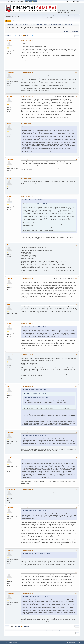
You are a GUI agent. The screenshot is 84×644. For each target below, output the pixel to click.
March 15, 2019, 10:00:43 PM (27, 572)
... (18, 36)
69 (31, 36)
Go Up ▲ (78, 642)
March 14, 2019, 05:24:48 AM (27, 245)
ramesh (9, 304)
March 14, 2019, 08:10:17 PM (27, 432)
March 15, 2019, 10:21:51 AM (27, 507)
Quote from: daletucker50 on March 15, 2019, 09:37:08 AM (36, 554)
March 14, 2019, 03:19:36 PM (27, 354)
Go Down (8, 36)
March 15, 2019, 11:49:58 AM (27, 550)
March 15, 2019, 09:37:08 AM (27, 489)
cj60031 (9, 179)
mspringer (10, 550)
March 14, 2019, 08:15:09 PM (27, 457)
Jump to (57, 633)
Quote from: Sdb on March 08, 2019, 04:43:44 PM (34, 389)
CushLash (10, 354)
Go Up (7, 626)
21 (26, 36)
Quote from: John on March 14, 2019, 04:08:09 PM (35, 460)
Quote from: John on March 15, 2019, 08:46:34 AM (35, 510)
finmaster (10, 278)
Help (67, 642)
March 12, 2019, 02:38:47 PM (27, 41)
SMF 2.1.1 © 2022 (8, 642)
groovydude (10, 72)
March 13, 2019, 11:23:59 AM (27, 179)
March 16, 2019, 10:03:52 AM (27, 593)
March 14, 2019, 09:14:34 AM (27, 304)
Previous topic (68, 31)
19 (22, 36)
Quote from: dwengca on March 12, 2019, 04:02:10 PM (36, 200)
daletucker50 (11, 489)
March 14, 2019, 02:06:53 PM (27, 324)
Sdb (8, 386)
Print (77, 36)
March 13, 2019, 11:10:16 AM (27, 159)
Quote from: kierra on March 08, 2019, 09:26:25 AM (36, 394)
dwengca (9, 41)
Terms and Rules (72, 642)
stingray (9, 96)
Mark (8, 245)
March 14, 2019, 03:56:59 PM (27, 386)
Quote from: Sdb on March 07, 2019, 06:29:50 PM (36, 397)
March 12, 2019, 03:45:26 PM (27, 96)
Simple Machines (15, 642)
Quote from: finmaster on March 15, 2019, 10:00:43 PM (36, 597)
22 (28, 36)
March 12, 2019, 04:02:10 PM (27, 124)
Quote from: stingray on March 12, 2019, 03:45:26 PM (35, 127)
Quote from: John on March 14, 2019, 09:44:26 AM (35, 327)
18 (20, 36)
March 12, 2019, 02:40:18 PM (27, 72)
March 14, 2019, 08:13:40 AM (27, 278)
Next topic (75, 31)
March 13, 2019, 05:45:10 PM (27, 197)
